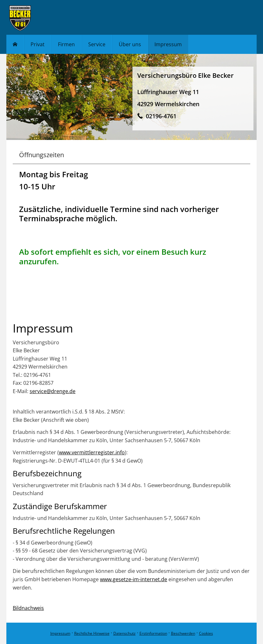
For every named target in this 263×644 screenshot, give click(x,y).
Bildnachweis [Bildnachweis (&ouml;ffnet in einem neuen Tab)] (28, 608)
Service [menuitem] (97, 44)
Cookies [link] (206, 633)
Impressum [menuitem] (168, 44)
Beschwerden (183, 633)
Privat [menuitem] (38, 44)
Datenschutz (124, 633)
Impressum (60, 633)
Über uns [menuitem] (130, 44)
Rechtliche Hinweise (92, 633)
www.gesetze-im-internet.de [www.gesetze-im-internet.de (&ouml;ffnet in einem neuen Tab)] (134, 579)
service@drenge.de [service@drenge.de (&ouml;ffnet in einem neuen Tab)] (53, 391)
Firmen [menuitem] (66, 44)
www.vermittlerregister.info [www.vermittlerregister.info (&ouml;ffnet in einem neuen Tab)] (92, 452)
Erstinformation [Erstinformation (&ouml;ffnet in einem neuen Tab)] (153, 633)
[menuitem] (15, 44)
